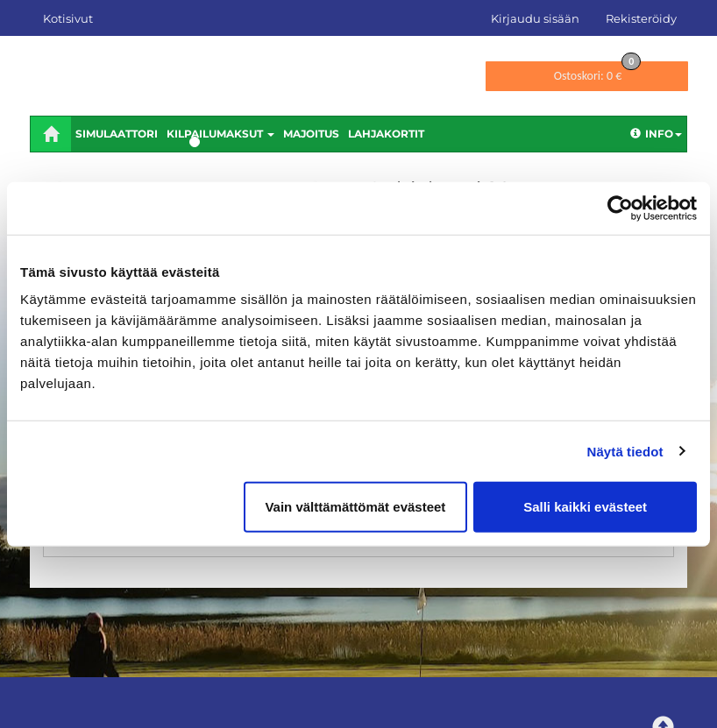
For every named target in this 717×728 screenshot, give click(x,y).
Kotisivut (68, 18)
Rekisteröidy (641, 18)
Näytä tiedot (625, 451)
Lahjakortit (386, 134)
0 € (598, 72)
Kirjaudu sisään (535, 18)
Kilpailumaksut (220, 134)
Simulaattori (117, 134)
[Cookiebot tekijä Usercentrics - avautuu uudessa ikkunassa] (620, 208)
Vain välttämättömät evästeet (355, 507)
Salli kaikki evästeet (585, 507)
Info (656, 134)
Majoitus (311, 134)
